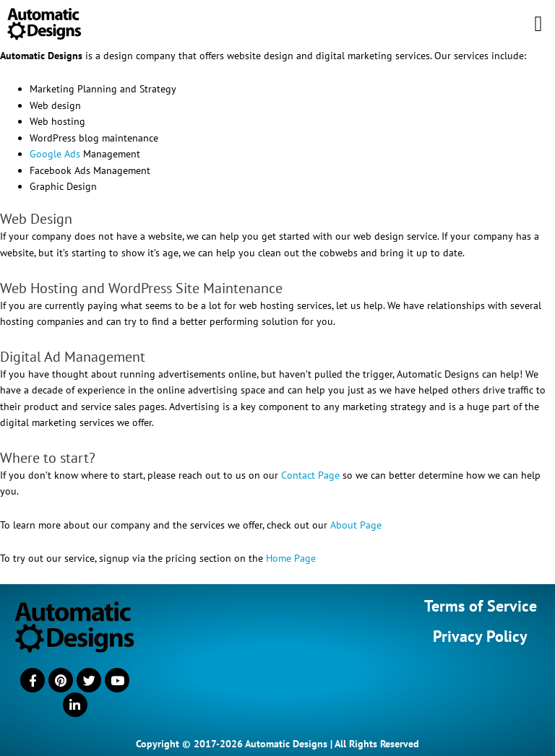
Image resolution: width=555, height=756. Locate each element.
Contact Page (310, 475)
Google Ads (55, 154)
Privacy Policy (480, 636)
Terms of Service (481, 606)
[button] (538, 23)
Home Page (291, 558)
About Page (356, 525)
